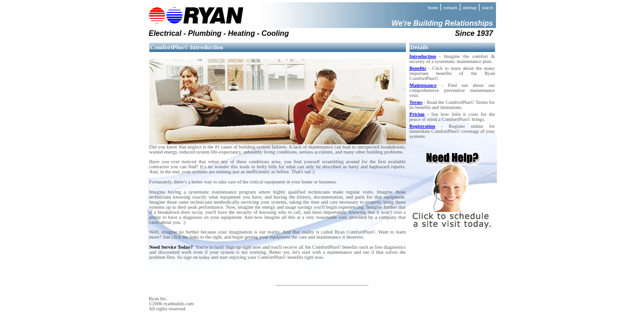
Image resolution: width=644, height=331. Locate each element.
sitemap (470, 8)
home (433, 8)
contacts (450, 8)
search (487, 8)
